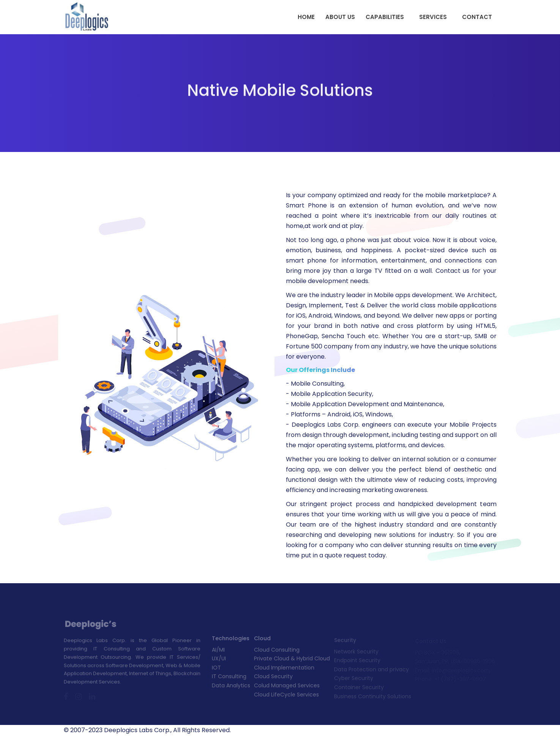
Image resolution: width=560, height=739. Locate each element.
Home (306, 17)
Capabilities (385, 17)
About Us (340, 17)
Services (433, 17)
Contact (477, 17)
